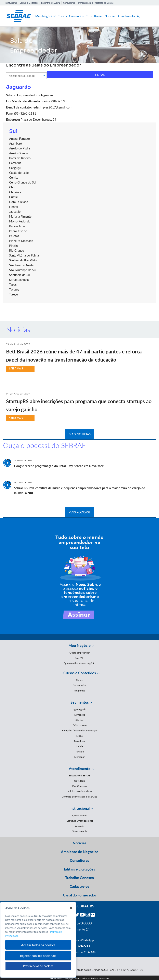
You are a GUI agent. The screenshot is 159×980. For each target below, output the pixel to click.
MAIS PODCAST (79, 512)
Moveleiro (79, 741)
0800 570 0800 (80, 923)
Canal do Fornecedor (80, 895)
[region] (38, 940)
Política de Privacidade (79, 791)
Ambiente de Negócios (80, 852)
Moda (79, 736)
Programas (79, 691)
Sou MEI (79, 658)
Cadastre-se (79, 886)
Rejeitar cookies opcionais (38, 956)
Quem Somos (80, 815)
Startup (79, 720)
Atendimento (126, 16)
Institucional (11, 3)
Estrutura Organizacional (80, 821)
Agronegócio (79, 709)
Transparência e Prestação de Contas (96, 3)
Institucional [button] (79, 808)
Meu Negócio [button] (79, 645)
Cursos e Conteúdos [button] (80, 673)
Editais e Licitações (29, 3)
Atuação (80, 826)
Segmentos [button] (80, 702)
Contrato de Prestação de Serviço (79, 797)
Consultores (69, 3)
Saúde (79, 746)
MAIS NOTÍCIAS (80, 434)
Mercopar (79, 757)
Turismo (80, 752)
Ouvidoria (79, 781)
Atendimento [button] (80, 769)
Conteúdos (76, 16)
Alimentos (79, 715)
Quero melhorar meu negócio (79, 663)
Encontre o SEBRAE (51, 3)
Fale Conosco (79, 786)
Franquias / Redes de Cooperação (79, 730)
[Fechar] (71, 908)
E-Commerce (80, 725)
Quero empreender (80, 653)
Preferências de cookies (38, 966)
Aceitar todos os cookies (38, 945)
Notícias (110, 16)
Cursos (62, 16)
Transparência (79, 831)
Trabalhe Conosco (79, 878)
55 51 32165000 (80, 946)
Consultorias (94, 16)
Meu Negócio (45, 16)
